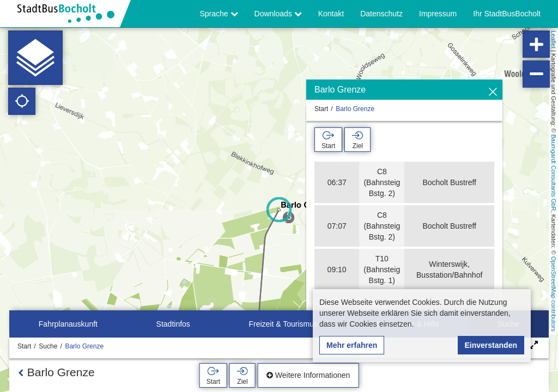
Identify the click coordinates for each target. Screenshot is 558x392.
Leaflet (554, 39)
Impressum (438, 14)
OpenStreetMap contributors (554, 294)
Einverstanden (491, 345)
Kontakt (331, 14)
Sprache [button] (219, 14)
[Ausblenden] (493, 92)
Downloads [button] (278, 14)
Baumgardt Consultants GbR (554, 173)
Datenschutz (381, 14)
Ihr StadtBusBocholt (507, 14)
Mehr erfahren (352, 345)
